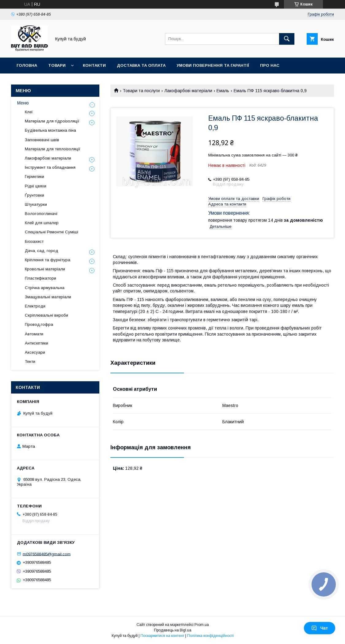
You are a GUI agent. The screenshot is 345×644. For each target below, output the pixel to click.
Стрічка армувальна (45, 288)
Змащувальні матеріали (48, 297)
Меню (23, 103)
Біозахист (34, 241)
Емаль (223, 91)
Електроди (35, 306)
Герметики (34, 177)
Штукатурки (36, 204)
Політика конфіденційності (210, 636)
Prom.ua (202, 625)
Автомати (34, 334)
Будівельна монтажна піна (50, 130)
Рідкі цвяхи (36, 186)
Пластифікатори (40, 278)
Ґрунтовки (34, 195)
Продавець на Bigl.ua (173, 630)
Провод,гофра (39, 324)
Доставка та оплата (141, 65)
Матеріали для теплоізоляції (53, 149)
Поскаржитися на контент (162, 636)
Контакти (94, 65)
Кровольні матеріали (45, 269)
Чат (320, 628)
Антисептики (36, 343)
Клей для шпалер (42, 223)
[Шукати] (287, 39)
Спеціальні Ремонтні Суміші (52, 232)
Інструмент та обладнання (50, 167)
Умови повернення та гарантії (213, 65)
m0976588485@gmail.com (47, 554)
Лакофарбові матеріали (188, 91)
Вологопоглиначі (41, 214)
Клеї (29, 112)
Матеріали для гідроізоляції (52, 121)
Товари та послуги (141, 91)
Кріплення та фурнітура (48, 260)
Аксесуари (35, 352)
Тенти (30, 362)
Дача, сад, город (42, 251)
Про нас (270, 65)
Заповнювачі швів (42, 140)
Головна (27, 65)
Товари (57, 65)
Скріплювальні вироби (46, 315)
